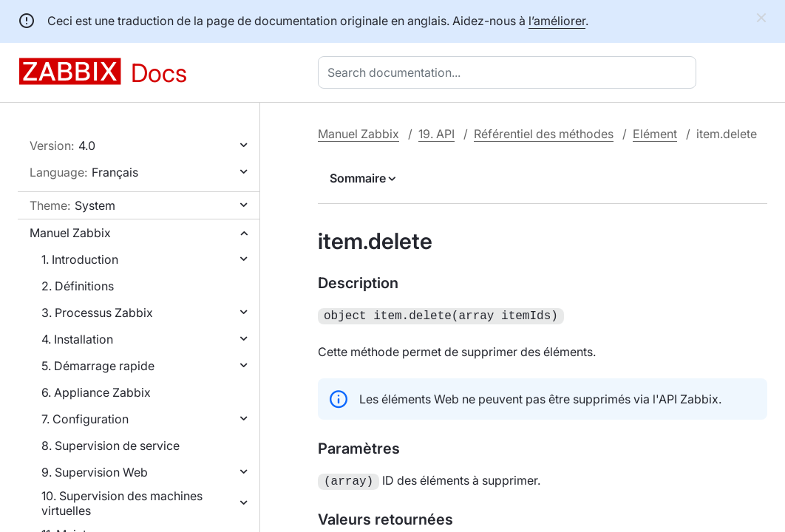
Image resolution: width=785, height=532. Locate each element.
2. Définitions (78, 286)
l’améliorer (557, 21)
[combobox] (510, 72)
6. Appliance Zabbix (96, 392)
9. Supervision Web (95, 472)
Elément (655, 134)
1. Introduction (80, 259)
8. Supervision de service (111, 446)
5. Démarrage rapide (98, 366)
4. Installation (77, 339)
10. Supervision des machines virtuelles (122, 503)
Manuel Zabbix (70, 233)
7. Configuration (85, 419)
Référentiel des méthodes (544, 134)
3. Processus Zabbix (97, 313)
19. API (436, 134)
